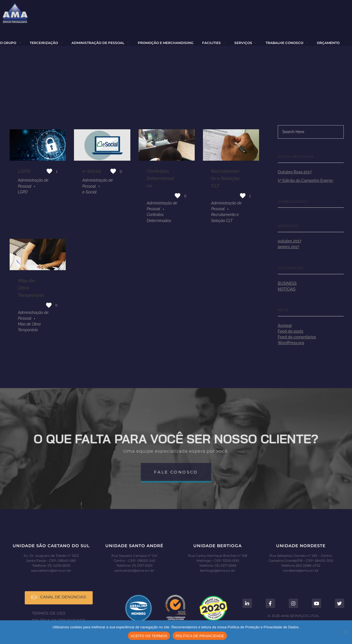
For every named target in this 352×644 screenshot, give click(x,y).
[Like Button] (49, 171)
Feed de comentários (297, 337)
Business (287, 283)
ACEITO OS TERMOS (149, 636)
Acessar (285, 325)
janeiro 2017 (288, 247)
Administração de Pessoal (33, 183)
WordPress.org (291, 343)
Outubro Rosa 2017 (295, 172)
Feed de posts (291, 331)
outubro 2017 (290, 241)
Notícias (287, 289)
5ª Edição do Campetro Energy (305, 180)
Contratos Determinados (160, 178)
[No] (345, 632)
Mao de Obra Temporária (29, 327)
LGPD (24, 171)
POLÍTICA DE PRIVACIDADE (200, 636)
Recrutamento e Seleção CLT (225, 178)
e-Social (92, 171)
